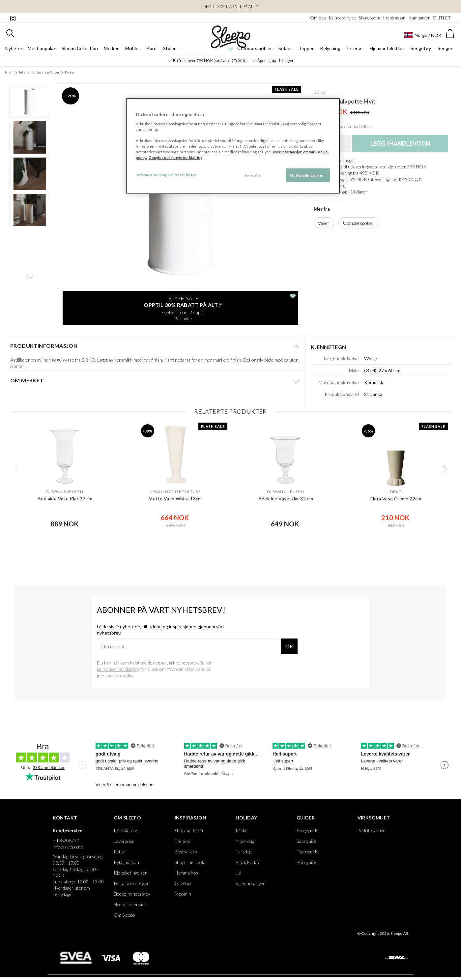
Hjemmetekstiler (387, 48)
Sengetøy (421, 48)
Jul (238, 873)
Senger (445, 48)
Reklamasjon (126, 862)
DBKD (319, 92)
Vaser (324, 223)
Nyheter (14, 48)
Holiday (246, 818)
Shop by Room (189, 831)
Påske (242, 831)
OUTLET (442, 18)
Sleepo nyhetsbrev (132, 894)
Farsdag (244, 852)
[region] (233, 146)
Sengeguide (307, 831)
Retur (119, 852)
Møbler (133, 48)
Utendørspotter (359, 223)
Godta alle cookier (308, 175)
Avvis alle (253, 175)
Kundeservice (342, 18)
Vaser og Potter (48, 72)
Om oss (318, 18)
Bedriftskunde (372, 831)
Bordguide (307, 862)
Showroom (369, 18)
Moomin (183, 894)
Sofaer (285, 48)
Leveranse (124, 841)
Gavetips (184, 883)
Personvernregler (131, 883)
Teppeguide (307, 852)
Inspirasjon (394, 18)
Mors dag (245, 841)
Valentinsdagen (251, 883)
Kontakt (65, 818)
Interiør (355, 48)
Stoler (169, 48)
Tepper (306, 48)
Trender (183, 841)
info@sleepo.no (68, 847)
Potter (70, 72)
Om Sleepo (128, 818)
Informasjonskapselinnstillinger (167, 175)
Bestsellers (186, 852)
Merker (111, 48)
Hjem (9, 72)
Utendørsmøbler (255, 48)
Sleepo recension (130, 904)
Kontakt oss (126, 831)
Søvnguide (307, 841)
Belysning (330, 48)
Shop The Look (189, 862)
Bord (152, 48)
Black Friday (248, 862)
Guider (306, 818)
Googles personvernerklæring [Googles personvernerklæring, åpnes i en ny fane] (175, 157)
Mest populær (42, 48)
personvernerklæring (118, 669)
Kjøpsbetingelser (130, 873)
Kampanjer (419, 18)
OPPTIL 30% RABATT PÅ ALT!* (231, 7)
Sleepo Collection (80, 48)
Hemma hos (187, 873)
